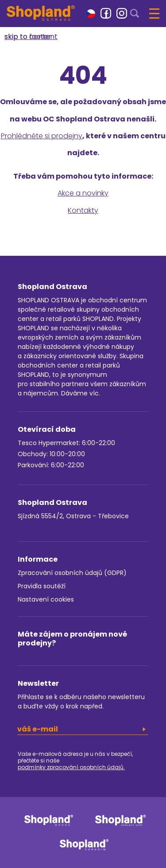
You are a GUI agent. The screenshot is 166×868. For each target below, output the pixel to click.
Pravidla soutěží (42, 586)
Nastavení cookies (46, 599)
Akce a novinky (83, 193)
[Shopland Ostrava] (41, 13)
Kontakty (83, 210)
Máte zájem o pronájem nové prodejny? (72, 638)
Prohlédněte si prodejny (42, 136)
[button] (91, 13)
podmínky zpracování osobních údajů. (71, 767)
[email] (83, 729)
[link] (106, 13)
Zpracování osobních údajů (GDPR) (72, 573)
